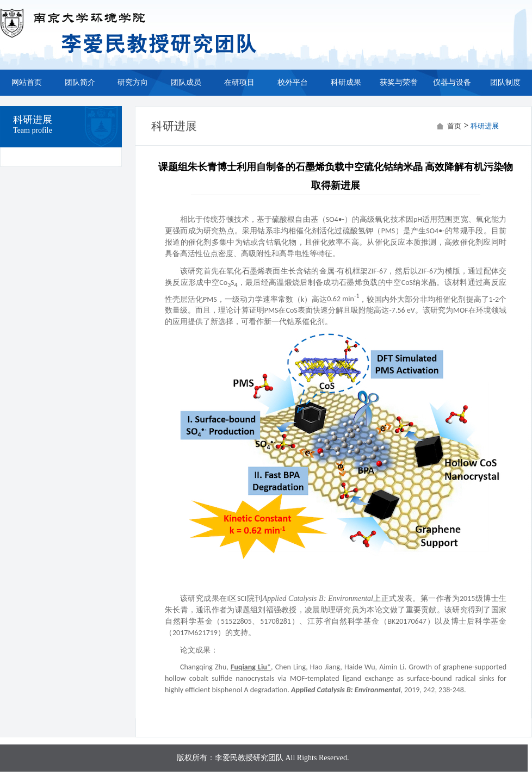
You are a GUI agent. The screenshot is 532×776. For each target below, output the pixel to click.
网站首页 (27, 82)
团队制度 (505, 82)
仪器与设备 (452, 82)
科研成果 (346, 82)
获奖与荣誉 (399, 82)
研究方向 (133, 82)
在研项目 (239, 82)
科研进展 (485, 126)
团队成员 (186, 82)
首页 (454, 126)
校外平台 (293, 82)
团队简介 (80, 82)
